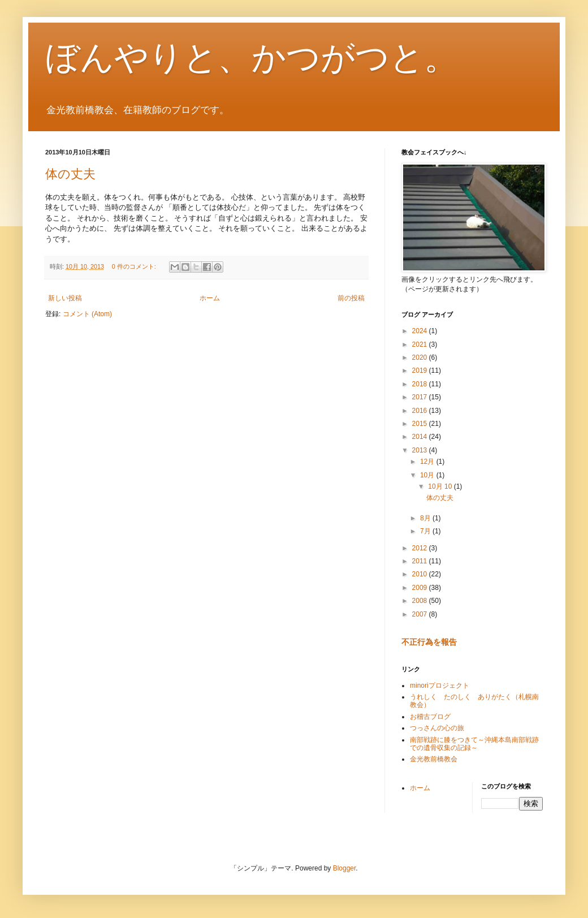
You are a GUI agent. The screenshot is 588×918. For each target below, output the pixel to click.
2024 (421, 331)
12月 (428, 462)
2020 (421, 357)
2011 (421, 561)
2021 (421, 344)
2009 (421, 588)
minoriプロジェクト (440, 686)
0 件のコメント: (135, 266)
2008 (421, 601)
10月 (428, 475)
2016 (421, 411)
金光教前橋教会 (434, 759)
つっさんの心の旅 (437, 728)
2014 (421, 437)
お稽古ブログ (430, 717)
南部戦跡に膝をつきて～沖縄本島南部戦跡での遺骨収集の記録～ (474, 744)
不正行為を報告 (429, 642)
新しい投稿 (65, 298)
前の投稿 (351, 298)
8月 (426, 518)
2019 (421, 370)
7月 (426, 531)
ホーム (210, 298)
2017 (421, 397)
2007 (421, 614)
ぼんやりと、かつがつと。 (252, 57)
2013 (421, 450)
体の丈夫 (70, 174)
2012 (421, 548)
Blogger (345, 868)
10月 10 (441, 486)
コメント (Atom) (87, 314)
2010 (421, 574)
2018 (421, 384)
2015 (421, 424)
